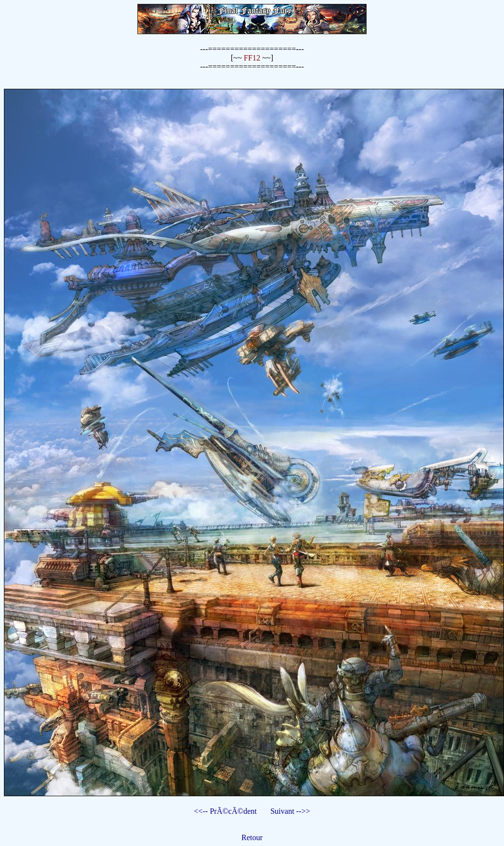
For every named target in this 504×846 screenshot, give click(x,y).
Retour (252, 837)
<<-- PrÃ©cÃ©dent (225, 811)
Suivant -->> (291, 811)
